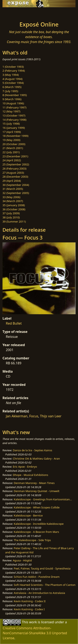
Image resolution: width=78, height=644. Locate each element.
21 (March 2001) (13, 148)
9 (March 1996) (12, 99)
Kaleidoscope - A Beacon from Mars (36, 532)
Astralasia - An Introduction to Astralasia (39, 593)
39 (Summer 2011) (14, 221)
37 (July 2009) (11, 213)
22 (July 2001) (11, 152)
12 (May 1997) (11, 111)
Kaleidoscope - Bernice (28, 515)
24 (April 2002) (12, 160)
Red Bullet (14, 323)
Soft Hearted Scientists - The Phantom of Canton (45, 585)
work (33, 622)
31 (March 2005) (13, 189)
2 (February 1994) (14, 71)
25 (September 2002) (16, 164)
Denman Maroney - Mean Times (34, 483)
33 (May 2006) (11, 197)
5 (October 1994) (13, 83)
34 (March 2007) (13, 201)
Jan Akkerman (17, 416)
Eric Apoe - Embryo (25, 467)
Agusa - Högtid (22, 560)
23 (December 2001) (15, 156)
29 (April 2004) (12, 181)
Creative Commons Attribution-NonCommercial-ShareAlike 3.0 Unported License (35, 633)
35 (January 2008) (14, 205)
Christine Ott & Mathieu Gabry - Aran (36, 459)
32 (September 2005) (16, 193)
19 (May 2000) (11, 140)
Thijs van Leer (51, 416)
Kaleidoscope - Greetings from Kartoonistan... (43, 499)
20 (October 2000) (14, 144)
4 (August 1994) (12, 79)
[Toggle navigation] (13, 13)
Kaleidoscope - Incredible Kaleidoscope (39, 524)
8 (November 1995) (15, 95)
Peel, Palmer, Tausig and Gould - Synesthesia (42, 568)
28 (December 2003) (15, 177)
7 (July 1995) (10, 91)
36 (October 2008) (14, 209)
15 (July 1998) (11, 124)
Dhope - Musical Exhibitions (31, 475)
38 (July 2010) (11, 217)
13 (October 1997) (14, 116)
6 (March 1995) (12, 87)
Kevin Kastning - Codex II (30, 601)
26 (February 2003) (14, 169)
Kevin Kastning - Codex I (29, 609)
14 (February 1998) (14, 120)
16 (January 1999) (14, 128)
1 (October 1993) (13, 67)
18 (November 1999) (15, 136)
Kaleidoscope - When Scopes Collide (37, 507)
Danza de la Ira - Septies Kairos (33, 450)
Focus (34, 416)
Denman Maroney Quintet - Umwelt (37, 491)
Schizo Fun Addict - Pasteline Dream (37, 577)
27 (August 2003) (13, 173)
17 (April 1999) (12, 132)
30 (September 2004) (16, 185)
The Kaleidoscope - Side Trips (32, 540)
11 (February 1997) (14, 107)
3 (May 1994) (11, 75)
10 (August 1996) (13, 103)
